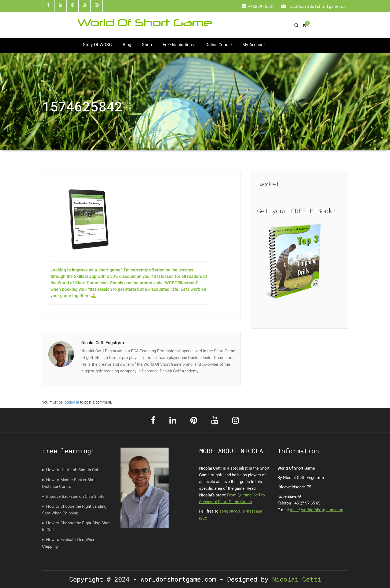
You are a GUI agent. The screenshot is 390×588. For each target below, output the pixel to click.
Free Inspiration (179, 45)
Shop (147, 45)
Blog (127, 45)
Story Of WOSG (97, 45)
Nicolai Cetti (295, 579)
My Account (254, 45)
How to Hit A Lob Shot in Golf (73, 470)
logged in (72, 402)
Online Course (218, 45)
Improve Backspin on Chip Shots (75, 496)
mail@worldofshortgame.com (317, 510)
